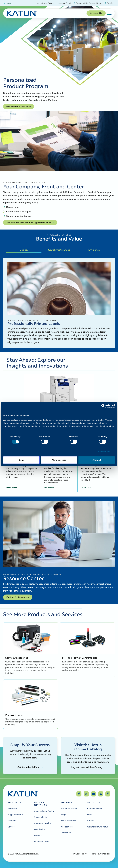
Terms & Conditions (101, 854)
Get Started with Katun (19, 106)
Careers (91, 821)
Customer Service (43, 823)
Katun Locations (95, 809)
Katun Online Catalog (45, 3)
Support (66, 803)
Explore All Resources (18, 597)
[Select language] (110, 3)
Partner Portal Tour (69, 809)
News (90, 814)
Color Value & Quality (44, 811)
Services (12, 827)
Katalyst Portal (64, 3)
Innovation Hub (41, 841)
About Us (94, 803)
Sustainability (40, 817)
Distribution (40, 829)
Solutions (12, 821)
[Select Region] (88, 3)
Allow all (97, 460)
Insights (38, 835)
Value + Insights (41, 804)
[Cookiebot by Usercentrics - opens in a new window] (103, 406)
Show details (104, 451)
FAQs (63, 814)
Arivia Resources (69, 821)
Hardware (12, 809)
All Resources (67, 827)
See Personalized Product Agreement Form (30, 222)
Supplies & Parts (15, 814)
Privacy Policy (80, 854)
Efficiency (94, 250)
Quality (24, 250)
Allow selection (59, 460)
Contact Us (96, 13)
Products (14, 803)
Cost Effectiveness (59, 250)
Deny (21, 460)
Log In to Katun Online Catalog (88, 767)
